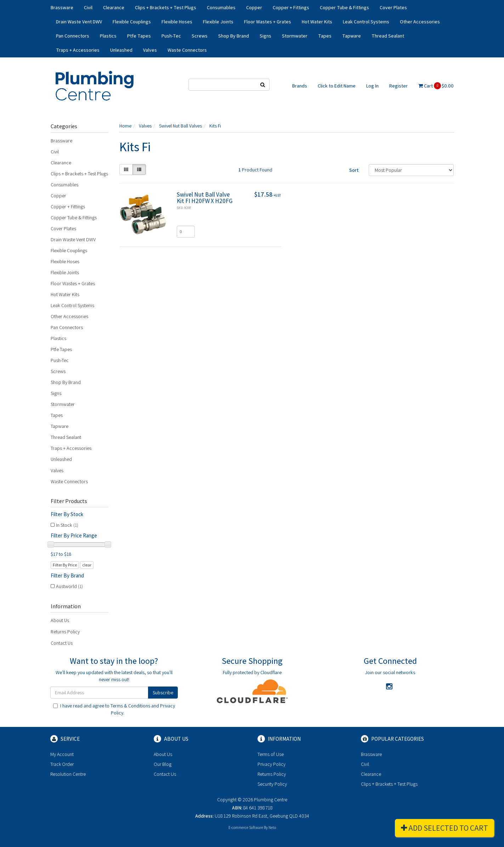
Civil (88, 7)
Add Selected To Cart (444, 828)
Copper (254, 7)
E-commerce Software (246, 828)
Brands (300, 86)
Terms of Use (271, 754)
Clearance (114, 7)
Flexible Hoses (177, 22)
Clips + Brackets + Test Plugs (166, 7)
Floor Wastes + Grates (268, 22)
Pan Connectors (73, 36)
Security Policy (272, 784)
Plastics (108, 36)
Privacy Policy (271, 764)
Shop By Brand (234, 36)
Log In (372, 86)
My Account (62, 754)
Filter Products (69, 501)
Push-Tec (171, 36)
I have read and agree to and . (114, 709)
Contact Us (62, 643)
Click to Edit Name (337, 86)
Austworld (69, 586)
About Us (60, 620)
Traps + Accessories (78, 50)
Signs (265, 36)
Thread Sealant (388, 36)
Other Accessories (420, 22)
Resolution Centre (68, 774)
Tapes (325, 36)
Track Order (62, 764)
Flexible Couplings (132, 22)
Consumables (221, 7)
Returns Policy (65, 632)
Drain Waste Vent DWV (79, 22)
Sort (354, 170)
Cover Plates (393, 7)
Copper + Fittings (291, 7)
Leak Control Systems (366, 22)
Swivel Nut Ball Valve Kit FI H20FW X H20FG (205, 198)
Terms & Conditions (130, 706)
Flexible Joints (218, 22)
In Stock (67, 525)
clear (87, 565)
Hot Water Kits (317, 22)
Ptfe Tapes (139, 36)
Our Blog (163, 764)
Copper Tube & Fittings (344, 7)
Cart (436, 86)
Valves (150, 50)
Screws (200, 36)
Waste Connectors (187, 50)
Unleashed (121, 50)
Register (398, 86)
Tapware (352, 36)
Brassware (62, 7)
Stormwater (295, 36)
